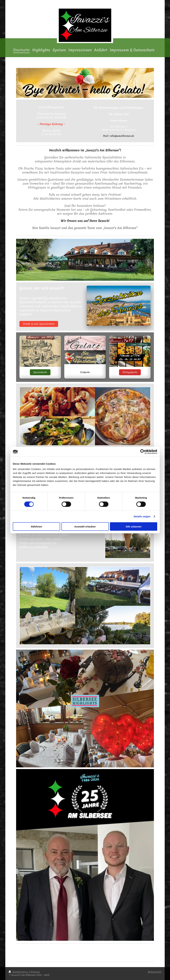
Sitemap (35, 972)
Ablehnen (36, 526)
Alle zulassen (134, 526)
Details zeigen (142, 516)
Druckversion (19, 972)
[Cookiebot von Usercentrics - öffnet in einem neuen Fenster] (143, 452)
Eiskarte (85, 372)
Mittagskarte (130, 372)
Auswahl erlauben (85, 526)
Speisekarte (40, 372)
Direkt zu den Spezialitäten (39, 324)
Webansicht (155, 972)
